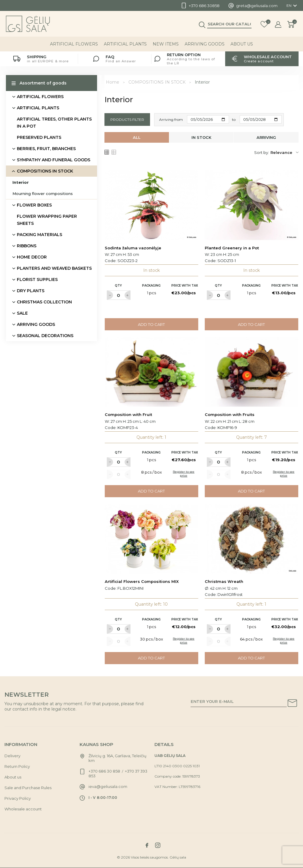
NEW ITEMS (166, 44)
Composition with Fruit (128, 415)
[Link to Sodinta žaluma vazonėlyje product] (151, 205)
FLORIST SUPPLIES (37, 279)
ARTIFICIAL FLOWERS (74, 44)
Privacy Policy (18, 798)
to (234, 120)
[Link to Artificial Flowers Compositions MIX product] (151, 539)
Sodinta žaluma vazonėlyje (133, 248)
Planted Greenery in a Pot (232, 248)
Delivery (12, 756)
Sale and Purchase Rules (28, 788)
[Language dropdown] (292, 6)
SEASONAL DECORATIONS (45, 336)
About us (242, 44)
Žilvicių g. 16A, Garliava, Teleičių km (117, 758)
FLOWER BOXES (34, 205)
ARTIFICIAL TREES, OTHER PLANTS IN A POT (54, 123)
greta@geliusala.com (257, 6)
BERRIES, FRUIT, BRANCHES (46, 149)
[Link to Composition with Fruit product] (151, 372)
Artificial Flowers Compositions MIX (142, 581)
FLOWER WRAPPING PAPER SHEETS (47, 220)
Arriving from (171, 120)
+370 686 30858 (204, 6)
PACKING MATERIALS (40, 235)
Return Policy (17, 766)
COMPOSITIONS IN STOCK (45, 171)
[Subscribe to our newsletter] (292, 704)
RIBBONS (27, 246)
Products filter (127, 120)
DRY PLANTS (31, 291)
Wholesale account (23, 809)
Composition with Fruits (230, 415)
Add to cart (151, 324)
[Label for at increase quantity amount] (128, 295)
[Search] (229, 24)
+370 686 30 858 (104, 771)
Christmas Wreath (224, 581)
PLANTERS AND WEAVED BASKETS (54, 268)
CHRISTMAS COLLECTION (44, 302)
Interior (21, 182)
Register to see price (184, 474)
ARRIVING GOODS (205, 44)
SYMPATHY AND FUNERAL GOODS (54, 160)
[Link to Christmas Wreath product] (252, 539)
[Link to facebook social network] (147, 845)
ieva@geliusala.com (108, 786)
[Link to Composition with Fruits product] (252, 372)
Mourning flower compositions (43, 194)
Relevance (285, 152)
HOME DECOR (32, 257)
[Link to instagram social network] (158, 845)
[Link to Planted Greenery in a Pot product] (252, 205)
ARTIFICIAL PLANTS (125, 44)
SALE (22, 313)
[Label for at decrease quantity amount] (110, 295)
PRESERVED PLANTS (39, 137)
